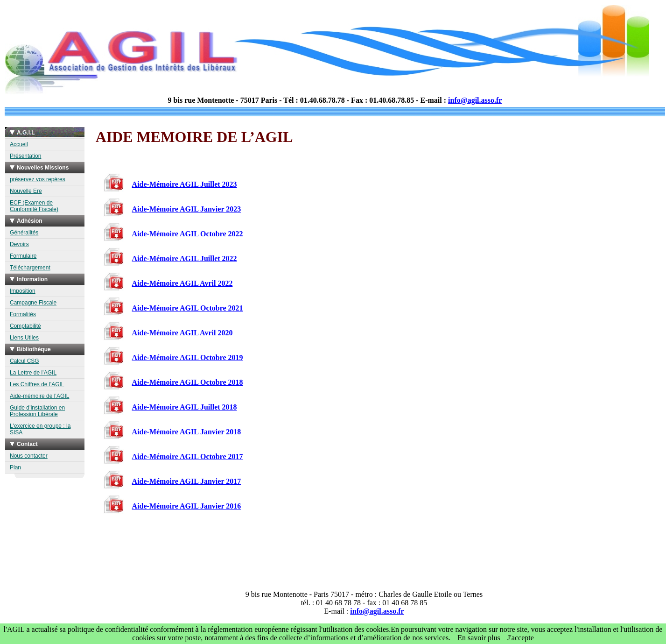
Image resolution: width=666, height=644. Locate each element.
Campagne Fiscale (33, 303)
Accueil (19, 144)
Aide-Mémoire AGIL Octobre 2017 (188, 456)
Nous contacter (29, 456)
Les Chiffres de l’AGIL (37, 384)
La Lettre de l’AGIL (33, 373)
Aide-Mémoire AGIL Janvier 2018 (187, 432)
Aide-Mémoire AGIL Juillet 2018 (185, 407)
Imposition (23, 291)
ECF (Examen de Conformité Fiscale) (34, 206)
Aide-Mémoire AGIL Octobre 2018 (188, 382)
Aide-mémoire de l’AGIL (39, 396)
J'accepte (521, 638)
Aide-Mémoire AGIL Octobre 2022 (188, 234)
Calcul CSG (25, 361)
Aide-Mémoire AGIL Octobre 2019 (188, 357)
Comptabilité (25, 326)
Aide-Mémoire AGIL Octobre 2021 (188, 308)
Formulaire (23, 256)
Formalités (23, 314)
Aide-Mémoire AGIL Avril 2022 (182, 283)
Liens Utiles (24, 338)
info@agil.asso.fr (475, 100)
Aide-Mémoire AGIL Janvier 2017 (187, 481)
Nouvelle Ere (26, 191)
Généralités (24, 233)
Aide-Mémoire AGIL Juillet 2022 (185, 258)
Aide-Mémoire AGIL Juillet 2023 (185, 184)
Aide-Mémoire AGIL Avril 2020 (182, 333)
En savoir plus (479, 638)
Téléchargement (30, 268)
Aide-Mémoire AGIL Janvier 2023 (187, 209)
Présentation (25, 156)
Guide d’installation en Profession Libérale (37, 411)
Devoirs (19, 244)
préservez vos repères (38, 179)
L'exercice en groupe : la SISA (40, 429)
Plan (15, 467)
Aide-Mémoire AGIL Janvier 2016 (187, 506)
